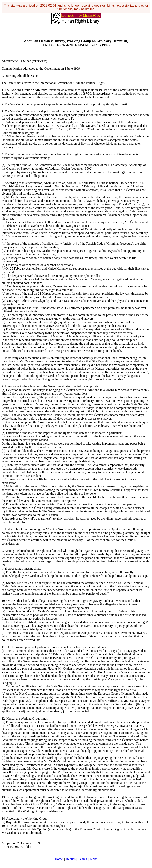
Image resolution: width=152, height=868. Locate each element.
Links (93, 859)
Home (59, 859)
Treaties (71, 859)
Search (83, 859)
